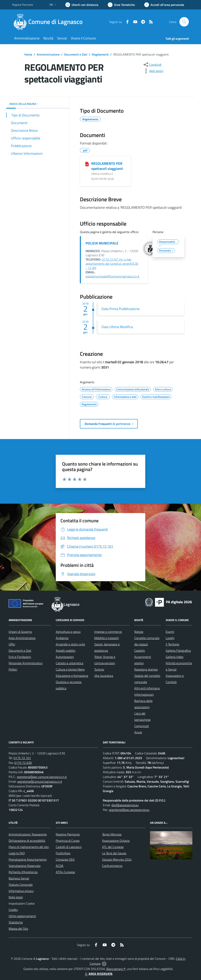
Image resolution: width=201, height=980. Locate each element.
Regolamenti (100, 54)
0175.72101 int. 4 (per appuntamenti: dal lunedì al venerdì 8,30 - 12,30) (112, 264)
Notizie (139, 632)
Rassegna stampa (146, 669)
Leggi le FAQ (17, 853)
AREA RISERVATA (98, 974)
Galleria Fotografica (178, 651)
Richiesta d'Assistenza (23, 872)
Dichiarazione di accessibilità (27, 841)
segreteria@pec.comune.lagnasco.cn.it (42, 777)
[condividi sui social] (152, 65)
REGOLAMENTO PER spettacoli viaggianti (107, 166)
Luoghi (170, 638)
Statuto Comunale (21, 885)
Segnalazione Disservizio (25, 866)
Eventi (170, 632)
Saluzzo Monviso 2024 (117, 859)
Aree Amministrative (22, 638)
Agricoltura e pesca (68, 632)
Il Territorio (172, 644)
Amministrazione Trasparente (28, 834)
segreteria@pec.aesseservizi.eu (129, 810)
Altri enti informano (147, 688)
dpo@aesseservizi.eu (125, 805)
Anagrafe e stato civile (70, 644)
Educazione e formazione (72, 676)
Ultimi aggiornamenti (22, 916)
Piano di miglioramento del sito (29, 847)
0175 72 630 (23, 763)
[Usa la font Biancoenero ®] (82, 5)
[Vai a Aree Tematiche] (121, 5)
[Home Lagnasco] (50, 22)
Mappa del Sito (18, 929)
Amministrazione (48, 54)
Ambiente (62, 638)
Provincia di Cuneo (68, 841)
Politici (13, 669)
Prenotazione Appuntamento (28, 859)
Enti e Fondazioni (20, 657)
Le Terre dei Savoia (114, 853)
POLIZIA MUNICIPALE (102, 243)
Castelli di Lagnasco (69, 847)
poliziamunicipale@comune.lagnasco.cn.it (112, 276)
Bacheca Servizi (19, 878)
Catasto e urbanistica (69, 663)
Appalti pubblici (66, 651)
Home (28, 54)
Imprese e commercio (108, 632)
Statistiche (16, 922)
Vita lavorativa (104, 676)
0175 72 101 (22, 758)
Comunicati (142, 726)
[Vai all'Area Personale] (164, 5)
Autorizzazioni (65, 657)
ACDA (60, 866)
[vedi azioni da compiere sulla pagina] (153, 71)
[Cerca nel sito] (184, 22)
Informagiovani (144, 695)
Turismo (99, 669)
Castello (140, 651)
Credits (13, 910)
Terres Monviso (112, 834)
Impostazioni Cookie (22, 903)
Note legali (16, 897)
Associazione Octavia (116, 841)
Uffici (12, 644)
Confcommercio (112, 866)
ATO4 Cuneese (65, 872)
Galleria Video (175, 657)
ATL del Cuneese (113, 847)
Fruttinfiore (63, 853)
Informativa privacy (21, 891)
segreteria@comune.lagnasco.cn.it (40, 781)
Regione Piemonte (68, 834)
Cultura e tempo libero (70, 669)
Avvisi (138, 732)
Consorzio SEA (65, 859)
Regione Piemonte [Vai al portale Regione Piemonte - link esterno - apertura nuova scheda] (23, 5)
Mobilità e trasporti (106, 638)
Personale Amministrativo (26, 663)
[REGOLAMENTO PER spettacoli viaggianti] (87, 164)
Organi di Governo (20, 632)
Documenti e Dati (76, 54)
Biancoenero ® (116, 969)
